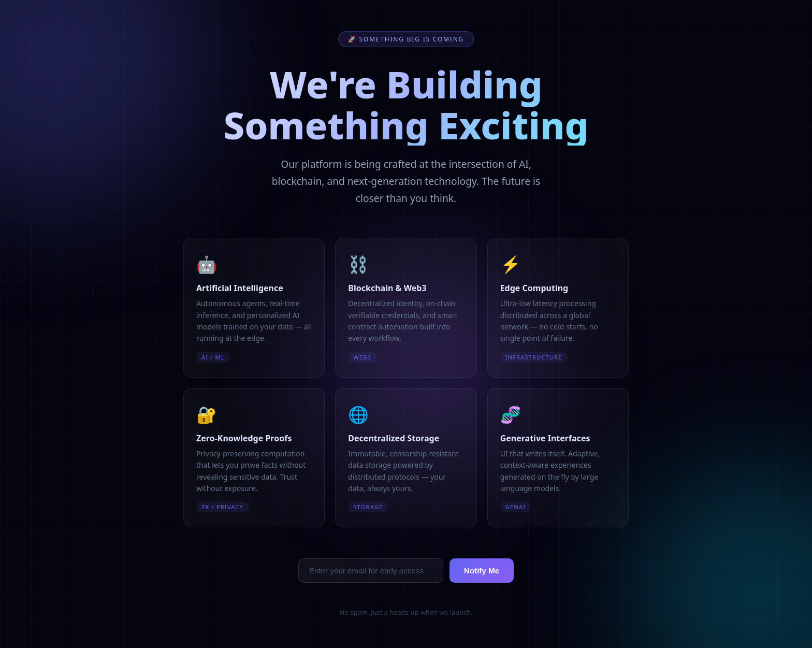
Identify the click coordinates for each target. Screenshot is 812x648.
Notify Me (482, 571)
